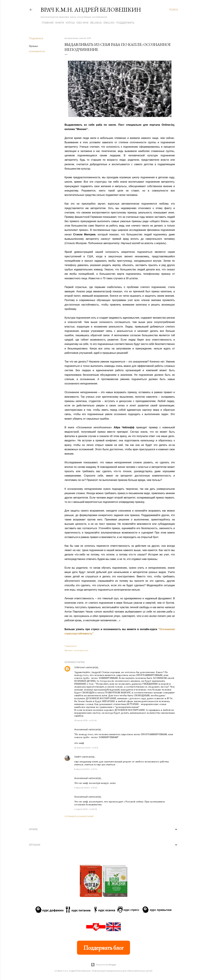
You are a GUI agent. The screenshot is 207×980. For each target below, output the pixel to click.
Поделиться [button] (36, 38)
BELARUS (95, 23)
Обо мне (81, 23)
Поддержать (124, 23)
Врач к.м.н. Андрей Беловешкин (91, 10)
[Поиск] (174, 10)
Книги (59, 23)
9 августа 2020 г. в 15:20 (86, 788)
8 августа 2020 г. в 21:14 (86, 769)
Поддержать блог (103, 948)
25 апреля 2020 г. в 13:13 (86, 748)
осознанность (37, 51)
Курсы (69, 23)
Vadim (78, 757)
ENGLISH (108, 23)
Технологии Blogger (104, 965)
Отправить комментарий (79, 816)
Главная (46, 23)
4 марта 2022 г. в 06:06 (86, 809)
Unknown (80, 667)
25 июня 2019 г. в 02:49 (85, 720)
